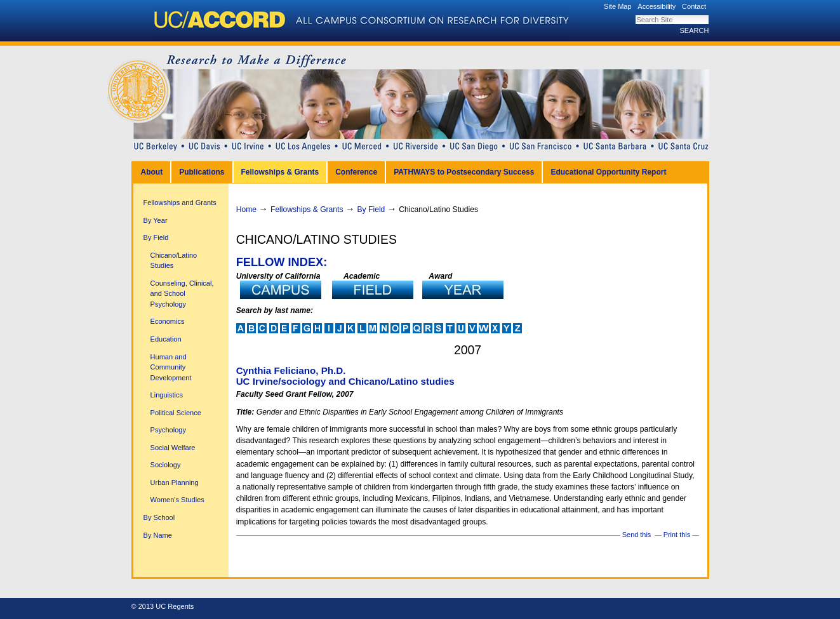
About (152, 172)
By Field (371, 210)
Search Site (635, 15)
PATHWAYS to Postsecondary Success (464, 172)
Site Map (618, 6)
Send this (637, 535)
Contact (694, 6)
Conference (356, 172)
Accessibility (657, 6)
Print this (677, 535)
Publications (202, 172)
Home (246, 210)
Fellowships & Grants (280, 172)
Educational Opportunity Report (608, 172)
